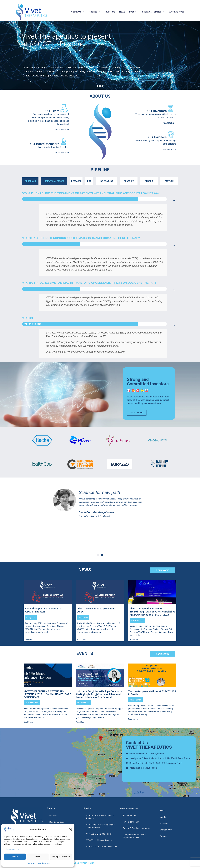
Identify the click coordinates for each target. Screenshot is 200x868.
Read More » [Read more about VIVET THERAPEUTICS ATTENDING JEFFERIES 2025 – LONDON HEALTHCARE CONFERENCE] (28, 722)
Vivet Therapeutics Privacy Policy (77, 863)
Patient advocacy (131, 822)
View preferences (61, 857)
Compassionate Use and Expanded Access (134, 836)
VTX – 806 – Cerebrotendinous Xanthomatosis (100, 826)
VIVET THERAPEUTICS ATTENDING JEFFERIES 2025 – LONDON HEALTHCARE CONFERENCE (47, 694)
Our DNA (53, 816)
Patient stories (130, 815)
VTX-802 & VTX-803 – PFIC (99, 834)
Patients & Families (153, 12)
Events (133, 12)
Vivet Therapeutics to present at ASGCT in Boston (55, 40)
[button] (70, 829)
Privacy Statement (43, 863)
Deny (38, 857)
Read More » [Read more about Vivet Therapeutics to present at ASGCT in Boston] (30, 640)
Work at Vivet (177, 12)
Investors (110, 12)
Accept (15, 857)
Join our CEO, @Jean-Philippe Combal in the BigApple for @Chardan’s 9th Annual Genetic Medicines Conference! (99, 694)
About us (78, 12)
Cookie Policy (30, 863)
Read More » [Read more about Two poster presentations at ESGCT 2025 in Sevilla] (133, 719)
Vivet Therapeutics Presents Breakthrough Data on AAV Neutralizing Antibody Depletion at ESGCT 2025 (152, 612)
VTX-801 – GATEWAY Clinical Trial (102, 847)
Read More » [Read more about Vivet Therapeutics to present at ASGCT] (82, 640)
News (122, 12)
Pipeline (95, 12)
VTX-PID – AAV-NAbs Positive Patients (100, 817)
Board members (57, 822)
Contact (164, 836)
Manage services (12, 849)
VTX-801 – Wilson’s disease (99, 840)
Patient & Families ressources (137, 828)
